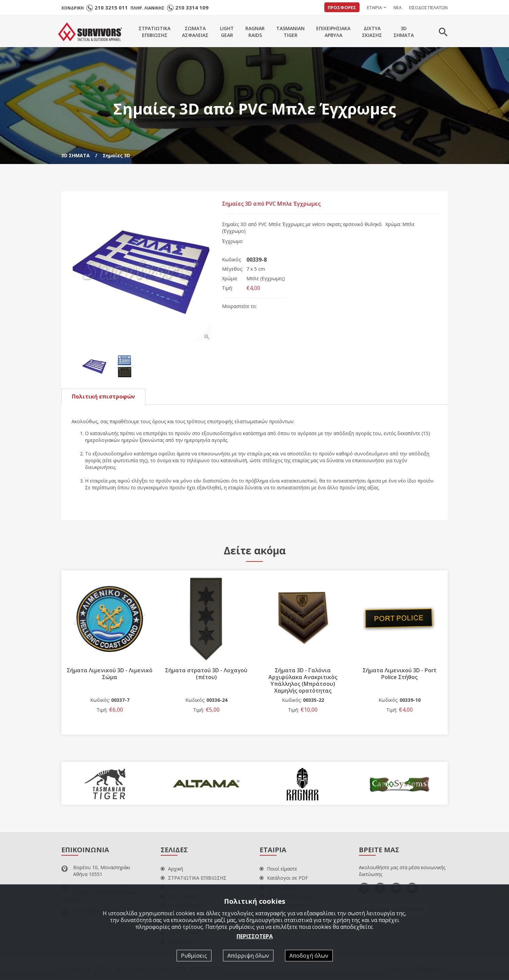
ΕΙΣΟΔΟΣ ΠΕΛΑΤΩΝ (428, 7)
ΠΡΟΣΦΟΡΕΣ (342, 7)
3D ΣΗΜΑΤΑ (76, 155)
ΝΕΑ (398, 7)
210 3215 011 (111, 7)
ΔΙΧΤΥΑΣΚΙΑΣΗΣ (372, 32)
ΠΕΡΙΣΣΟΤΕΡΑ (255, 936)
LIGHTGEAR (227, 32)
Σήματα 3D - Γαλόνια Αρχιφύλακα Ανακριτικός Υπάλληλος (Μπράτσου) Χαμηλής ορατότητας (303, 681)
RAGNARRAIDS (255, 32)
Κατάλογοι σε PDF (284, 879)
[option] (142, 272)
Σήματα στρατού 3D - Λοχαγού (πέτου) (206, 675)
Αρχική (172, 870)
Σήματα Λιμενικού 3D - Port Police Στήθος (400, 675)
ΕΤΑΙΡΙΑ (374, 7)
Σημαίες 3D (116, 155)
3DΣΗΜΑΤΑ (404, 32)
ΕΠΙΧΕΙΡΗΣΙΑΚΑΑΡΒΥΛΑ (333, 32)
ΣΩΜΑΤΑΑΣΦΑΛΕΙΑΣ (195, 32)
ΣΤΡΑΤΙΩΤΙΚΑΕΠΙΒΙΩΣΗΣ (155, 32)
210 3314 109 (192, 7)
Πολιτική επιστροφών (103, 397)
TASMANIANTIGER (290, 32)
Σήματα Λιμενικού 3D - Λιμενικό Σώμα (110, 675)
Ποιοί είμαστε (278, 870)
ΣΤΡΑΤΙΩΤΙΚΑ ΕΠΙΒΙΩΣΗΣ (194, 879)
